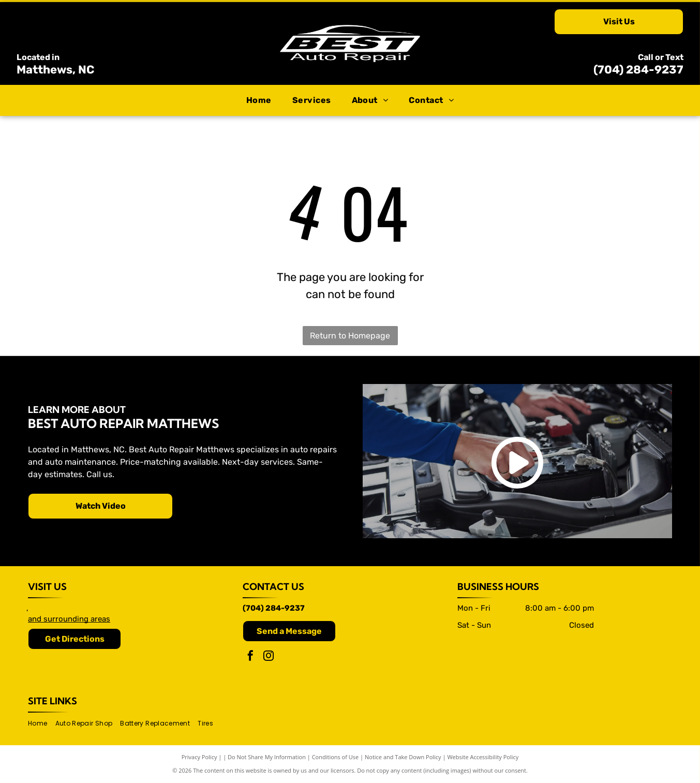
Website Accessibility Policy (483, 757)
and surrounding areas (69, 619)
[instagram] (269, 657)
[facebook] (250, 657)
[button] (312, 100)
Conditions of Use (336, 757)
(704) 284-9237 (638, 70)
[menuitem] (259, 100)
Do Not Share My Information (267, 757)
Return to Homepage (350, 336)
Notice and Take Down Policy (403, 757)
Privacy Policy (199, 757)
